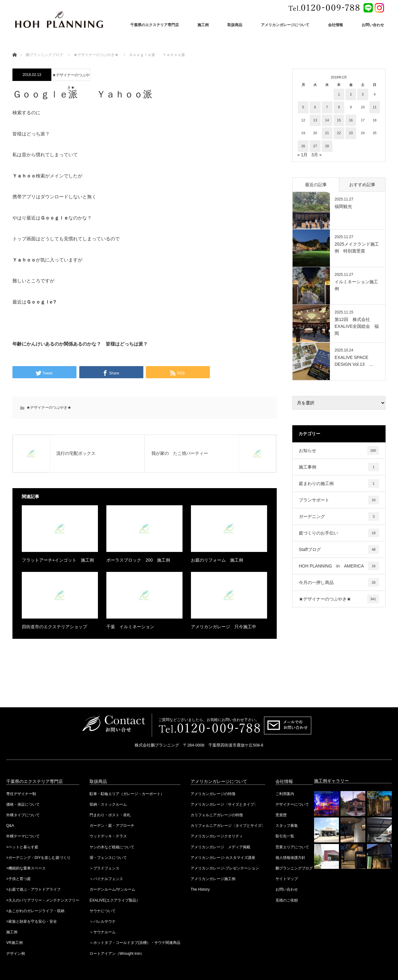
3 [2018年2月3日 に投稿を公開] (363, 94)
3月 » (316, 155)
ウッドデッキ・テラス (108, 836)
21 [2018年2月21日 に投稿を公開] (327, 133)
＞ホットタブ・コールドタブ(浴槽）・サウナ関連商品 (135, 943)
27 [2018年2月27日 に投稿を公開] (315, 146)
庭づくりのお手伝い (339, 533)
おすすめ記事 (362, 185)
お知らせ (339, 450)
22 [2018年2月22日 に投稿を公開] (339, 133)
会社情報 (336, 25)
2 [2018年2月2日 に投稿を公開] (351, 94)
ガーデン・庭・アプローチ (112, 826)
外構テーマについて (23, 836)
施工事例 (339, 467)
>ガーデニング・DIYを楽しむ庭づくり (38, 858)
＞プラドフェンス (104, 868)
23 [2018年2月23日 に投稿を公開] (351, 133)
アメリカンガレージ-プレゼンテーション (225, 868)
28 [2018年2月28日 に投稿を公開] (327, 146)
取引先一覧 (285, 836)
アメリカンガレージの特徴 (213, 794)
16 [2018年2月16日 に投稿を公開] (351, 120)
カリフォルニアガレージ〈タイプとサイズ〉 (228, 826)
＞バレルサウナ (103, 921)
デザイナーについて (292, 804)
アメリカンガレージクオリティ (217, 836)
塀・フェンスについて (108, 858)
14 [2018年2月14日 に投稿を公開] (327, 120)
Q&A (10, 826)
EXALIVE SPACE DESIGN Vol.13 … (354, 361)
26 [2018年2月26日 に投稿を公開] (303, 146)
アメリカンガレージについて (285, 25)
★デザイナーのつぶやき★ (71, 77)
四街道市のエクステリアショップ (54, 627)
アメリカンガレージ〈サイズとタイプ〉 (224, 804)
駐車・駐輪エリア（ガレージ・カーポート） (127, 794)
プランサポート (339, 500)
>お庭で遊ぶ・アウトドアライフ (33, 889)
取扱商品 (235, 25)
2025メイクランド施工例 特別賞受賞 (357, 247)
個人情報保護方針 (290, 858)
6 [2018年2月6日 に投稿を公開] (315, 107)
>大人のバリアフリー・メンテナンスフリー (43, 900)
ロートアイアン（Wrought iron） (117, 954)
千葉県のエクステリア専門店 (155, 25)
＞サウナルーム (103, 932)
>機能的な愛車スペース (26, 868)
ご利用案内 (285, 794)
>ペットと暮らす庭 (22, 847)
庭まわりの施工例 (339, 483)
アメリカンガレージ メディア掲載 (220, 847)
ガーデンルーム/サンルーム (112, 889)
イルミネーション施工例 (356, 285)
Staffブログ (339, 549)
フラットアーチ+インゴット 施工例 (58, 560)
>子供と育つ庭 (19, 879)
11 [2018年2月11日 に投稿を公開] (375, 107)
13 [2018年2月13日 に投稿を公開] (315, 120)
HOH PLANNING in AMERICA (339, 566)
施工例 (203, 25)
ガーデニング (339, 516)
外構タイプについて (23, 815)
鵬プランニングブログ (294, 868)
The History (200, 889)
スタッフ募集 (287, 826)
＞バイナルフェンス (106, 879)
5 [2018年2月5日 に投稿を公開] (303, 107)
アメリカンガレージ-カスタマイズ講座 (223, 858)
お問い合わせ (373, 25)
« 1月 (302, 155)
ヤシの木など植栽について (112, 847)
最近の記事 (316, 185)
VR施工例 (14, 943)
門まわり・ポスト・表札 (110, 815)
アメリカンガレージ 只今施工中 (224, 627)
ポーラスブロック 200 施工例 (138, 560)
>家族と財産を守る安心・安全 (32, 921)
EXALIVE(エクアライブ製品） (115, 900)
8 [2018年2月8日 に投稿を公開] (339, 107)
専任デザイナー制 (21, 794)
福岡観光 (343, 206)
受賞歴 (281, 815)
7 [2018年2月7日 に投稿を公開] (327, 107)
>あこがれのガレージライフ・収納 (35, 911)
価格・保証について (23, 804)
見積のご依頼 (287, 900)
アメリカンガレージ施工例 (213, 879)
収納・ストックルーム (108, 804)
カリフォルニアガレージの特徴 (217, 815)
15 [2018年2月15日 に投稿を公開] (339, 120)
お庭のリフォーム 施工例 (217, 560)
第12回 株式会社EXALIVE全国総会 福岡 (357, 326)
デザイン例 (16, 954)
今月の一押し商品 (339, 582)
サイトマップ (287, 879)
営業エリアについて (292, 847)
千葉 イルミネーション (130, 627)
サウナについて (103, 911)
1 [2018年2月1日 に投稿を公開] (339, 94)
